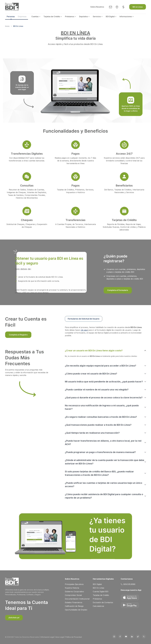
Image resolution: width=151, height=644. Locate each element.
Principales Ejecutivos (74, 584)
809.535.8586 (128, 584)
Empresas (22, 17)
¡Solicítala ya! (14, 618)
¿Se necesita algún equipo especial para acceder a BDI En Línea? (100, 366)
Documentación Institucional (77, 599)
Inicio (7, 26)
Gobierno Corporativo (74, 592)
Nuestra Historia (72, 588)
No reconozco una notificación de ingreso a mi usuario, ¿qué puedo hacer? (102, 407)
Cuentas (35, 17)
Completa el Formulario (118, 290)
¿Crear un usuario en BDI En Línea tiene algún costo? (94, 351)
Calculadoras (98, 606)
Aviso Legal (60, 637)
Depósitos (83, 17)
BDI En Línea (98, 588)
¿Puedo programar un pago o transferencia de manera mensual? (100, 452)
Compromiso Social (73, 595)
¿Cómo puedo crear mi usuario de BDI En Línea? (91, 374)
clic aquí (84, 330)
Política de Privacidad (74, 637)
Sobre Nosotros (97, 7)
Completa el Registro (18, 335)
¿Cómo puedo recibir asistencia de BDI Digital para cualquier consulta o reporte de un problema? (104, 496)
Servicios (97, 17)
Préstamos (70, 17)
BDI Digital (110, 17)
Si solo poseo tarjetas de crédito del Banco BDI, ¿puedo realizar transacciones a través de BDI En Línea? (99, 473)
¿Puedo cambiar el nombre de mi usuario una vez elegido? (97, 390)
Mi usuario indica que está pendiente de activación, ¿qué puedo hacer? (104, 382)
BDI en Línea (138, 7)
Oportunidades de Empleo (76, 610)
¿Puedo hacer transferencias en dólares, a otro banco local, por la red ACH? (103, 443)
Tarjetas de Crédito (52, 17)
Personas (11, 17)
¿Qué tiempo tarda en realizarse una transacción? (92, 433)
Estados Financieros (74, 602)
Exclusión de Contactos (103, 602)
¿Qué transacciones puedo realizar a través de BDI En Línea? (98, 425)
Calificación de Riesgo (74, 606)
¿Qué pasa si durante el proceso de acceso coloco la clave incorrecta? (104, 398)
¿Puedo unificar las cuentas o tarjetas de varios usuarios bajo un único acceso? (104, 485)
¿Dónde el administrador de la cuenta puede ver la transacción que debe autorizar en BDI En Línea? (105, 462)
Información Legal (47, 637)
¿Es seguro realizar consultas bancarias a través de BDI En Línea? (101, 417)
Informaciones (126, 17)
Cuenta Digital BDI (101, 592)
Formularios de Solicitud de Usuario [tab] (84, 319)
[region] (105, 320)
